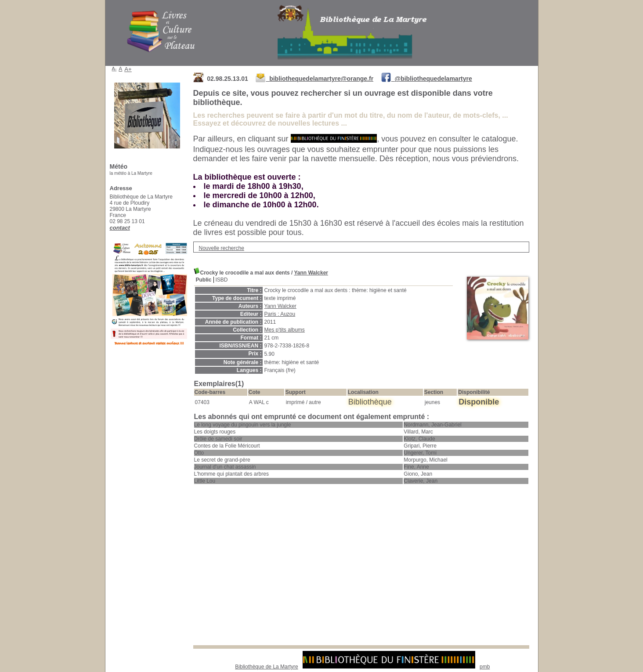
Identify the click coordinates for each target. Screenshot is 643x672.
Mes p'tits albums (285, 330)
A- (114, 69)
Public (204, 280)
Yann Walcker (311, 273)
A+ (128, 69)
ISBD (222, 280)
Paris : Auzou (280, 314)
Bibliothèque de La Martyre (266, 667)
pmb (485, 667)
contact (120, 228)
